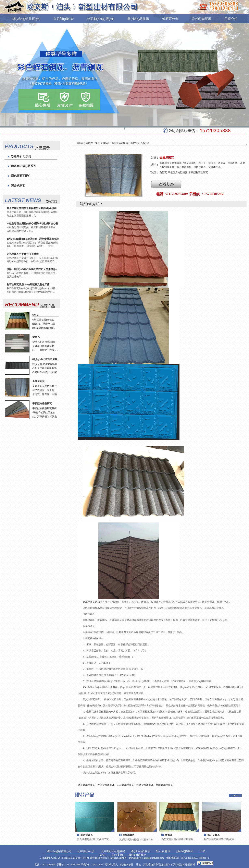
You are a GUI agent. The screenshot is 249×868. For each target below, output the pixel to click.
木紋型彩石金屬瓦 (198, 172)
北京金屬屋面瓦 (86, 785)
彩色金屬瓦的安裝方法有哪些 (23, 254)
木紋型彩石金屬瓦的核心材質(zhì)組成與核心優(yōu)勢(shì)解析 (32, 224)
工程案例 (19, 35)
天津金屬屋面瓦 (106, 785)
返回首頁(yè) (102, 143)
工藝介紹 (231, 19)
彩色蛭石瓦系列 (21, 156)
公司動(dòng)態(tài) (101, 19)
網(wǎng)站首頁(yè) (26, 19)
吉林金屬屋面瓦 (125, 785)
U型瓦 (36, 315)
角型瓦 (163, 172)
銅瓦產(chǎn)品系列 (23, 166)
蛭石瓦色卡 (170, 19)
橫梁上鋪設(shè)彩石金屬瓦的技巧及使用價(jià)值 (32, 269)
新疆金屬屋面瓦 (164, 785)
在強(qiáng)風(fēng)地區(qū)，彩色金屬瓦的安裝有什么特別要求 (33, 239)
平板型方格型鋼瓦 (42, 403)
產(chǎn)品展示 (138, 19)
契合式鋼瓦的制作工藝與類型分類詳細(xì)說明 (32, 208)
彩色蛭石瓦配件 (21, 176)
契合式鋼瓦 (18, 186)
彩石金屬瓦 (213, 835)
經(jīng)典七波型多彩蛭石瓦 (45, 359)
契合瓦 (36, 337)
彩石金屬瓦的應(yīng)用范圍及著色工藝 (28, 285)
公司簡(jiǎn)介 (64, 19)
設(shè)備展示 (201, 19)
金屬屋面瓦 (38, 381)
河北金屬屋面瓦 (145, 785)
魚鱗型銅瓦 (129, 835)
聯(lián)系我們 (49, 35)
